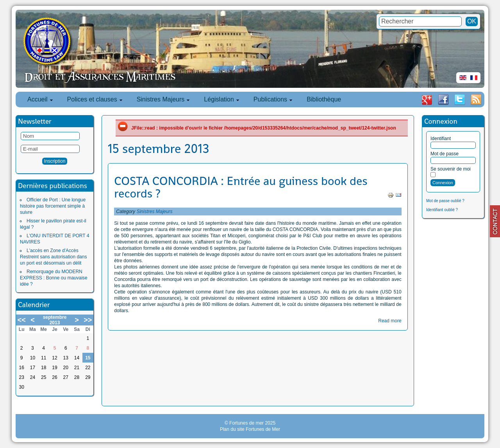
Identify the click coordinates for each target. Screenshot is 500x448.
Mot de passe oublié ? (445, 201)
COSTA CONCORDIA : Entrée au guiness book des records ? (241, 187)
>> (88, 320)
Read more (390, 321)
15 (88, 358)
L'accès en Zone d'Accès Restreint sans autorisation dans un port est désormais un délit (53, 257)
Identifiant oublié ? (442, 210)
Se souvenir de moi (451, 169)
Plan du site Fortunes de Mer (250, 429)
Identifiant (441, 139)
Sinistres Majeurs (154, 212)
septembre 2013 (55, 320)
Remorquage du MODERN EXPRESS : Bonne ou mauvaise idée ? (54, 278)
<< (22, 320)
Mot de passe (445, 154)
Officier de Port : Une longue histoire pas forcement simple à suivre (53, 206)
